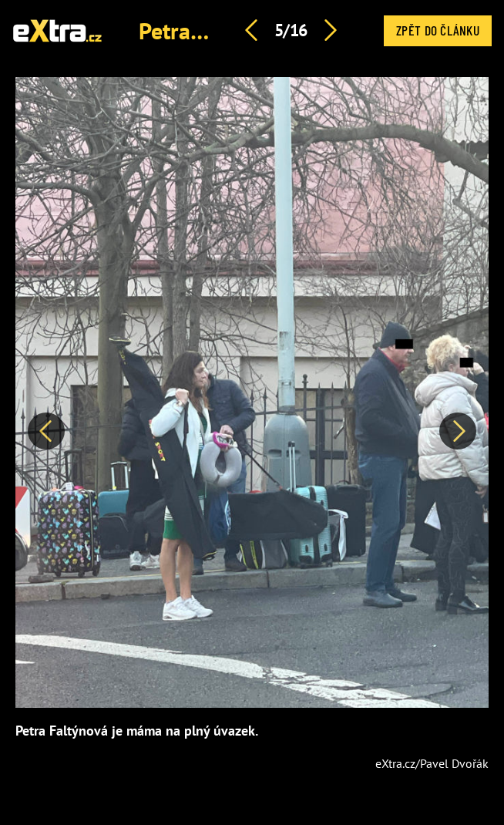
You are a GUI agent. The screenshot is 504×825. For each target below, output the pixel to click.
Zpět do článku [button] (438, 30)
